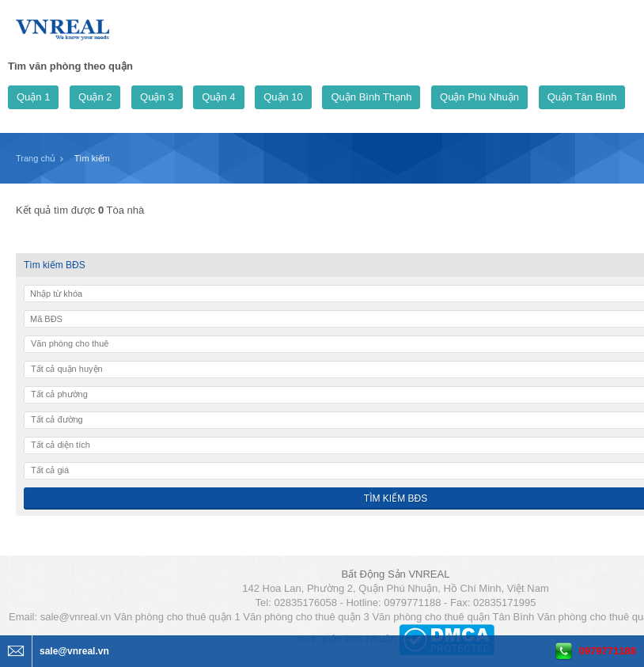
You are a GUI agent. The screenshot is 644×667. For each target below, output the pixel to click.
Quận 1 (33, 97)
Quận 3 (157, 97)
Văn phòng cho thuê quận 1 (177, 617)
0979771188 (608, 651)
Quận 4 (218, 97)
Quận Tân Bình (582, 97)
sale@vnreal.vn (76, 617)
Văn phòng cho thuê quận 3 (306, 617)
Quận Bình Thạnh (371, 97)
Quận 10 (283, 97)
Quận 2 (95, 97)
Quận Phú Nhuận (479, 97)
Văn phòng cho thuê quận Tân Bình (453, 617)
